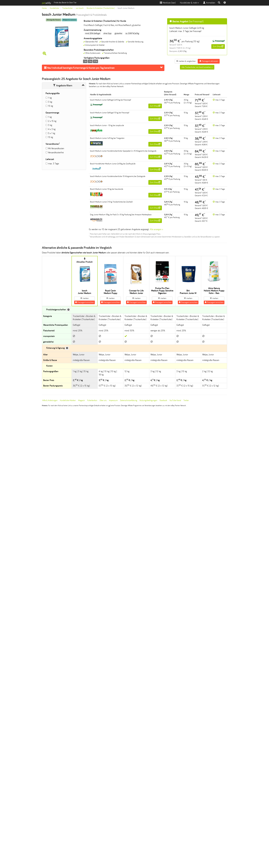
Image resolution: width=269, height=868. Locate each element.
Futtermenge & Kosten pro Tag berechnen (79, 68)
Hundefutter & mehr (189, 3)
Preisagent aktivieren (209, 61)
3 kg (50, 102)
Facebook (163, 400)
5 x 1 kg (52, 133)
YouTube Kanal (175, 400)
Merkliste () (168, 3)
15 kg (51, 106)
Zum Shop (218, 46)
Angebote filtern (63, 86)
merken (85, 298)
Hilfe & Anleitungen (50, 400)
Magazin (81, 400)
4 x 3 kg (52, 129)
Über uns (103, 400)
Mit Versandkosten (56, 148)
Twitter (186, 400)
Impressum (113, 400)
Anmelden (209, 3)
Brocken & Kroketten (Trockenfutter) (101, 8)
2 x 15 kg (52, 121)
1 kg (50, 98)
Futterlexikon (92, 400)
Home (44, 8)
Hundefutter (54, 8)
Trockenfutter (67, 8)
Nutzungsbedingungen (148, 400)
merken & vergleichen (186, 61)
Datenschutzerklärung (129, 400)
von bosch (80, 8)
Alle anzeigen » (156, 229)
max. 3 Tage (54, 164)
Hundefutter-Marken (68, 400)
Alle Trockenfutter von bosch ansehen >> (197, 67)
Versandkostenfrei (56, 152)
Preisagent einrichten (85, 302)
